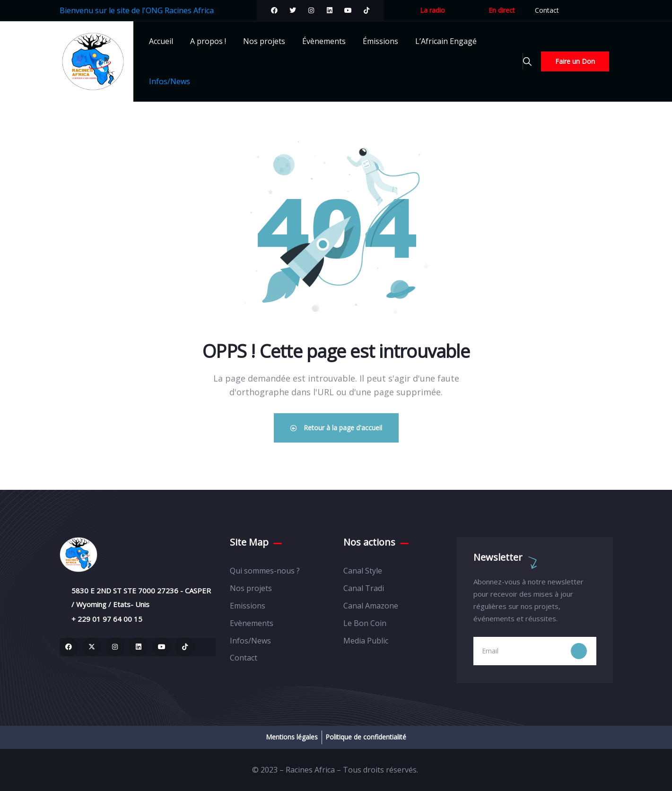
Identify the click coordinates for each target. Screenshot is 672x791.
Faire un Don (575, 61)
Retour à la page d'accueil (336, 428)
